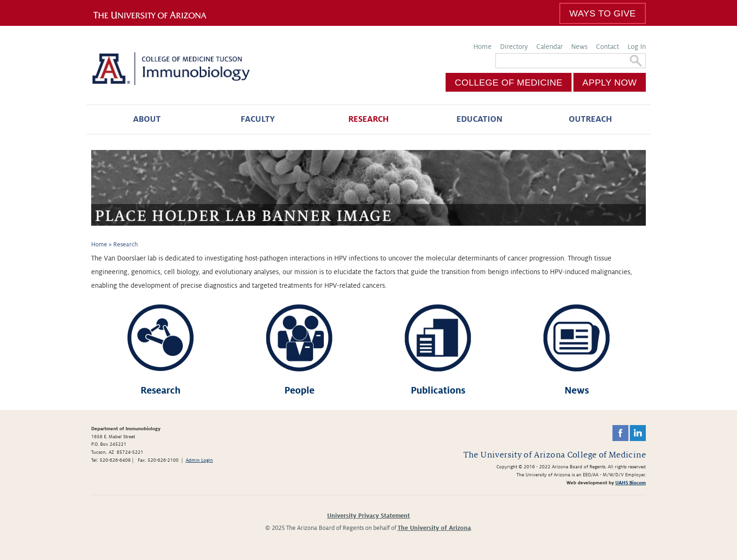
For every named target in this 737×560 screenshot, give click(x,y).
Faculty (258, 119)
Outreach (590, 119)
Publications (438, 390)
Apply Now (610, 83)
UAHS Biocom (631, 483)
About (147, 119)
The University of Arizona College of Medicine (555, 455)
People (299, 390)
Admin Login (199, 460)
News (579, 47)
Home (482, 47)
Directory (514, 47)
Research (368, 119)
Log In (637, 47)
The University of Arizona (434, 528)
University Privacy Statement (368, 516)
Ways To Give (602, 13)
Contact (608, 47)
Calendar (549, 47)
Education (479, 119)
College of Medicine (509, 83)
